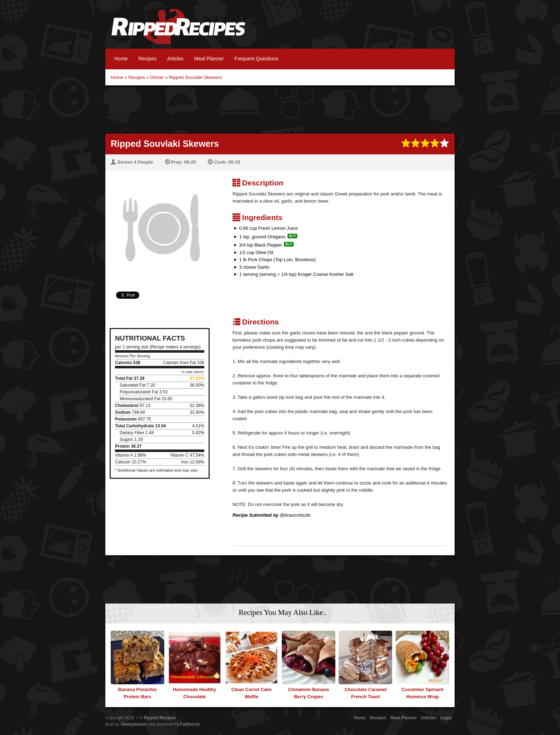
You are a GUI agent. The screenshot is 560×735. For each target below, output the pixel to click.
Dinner (157, 77)
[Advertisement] (280, 109)
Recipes (147, 59)
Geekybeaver (134, 724)
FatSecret (190, 724)
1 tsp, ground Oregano (262, 237)
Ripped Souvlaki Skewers (195, 77)
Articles (175, 59)
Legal (446, 718)
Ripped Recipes (178, 30)
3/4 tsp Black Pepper (261, 245)
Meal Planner (209, 59)
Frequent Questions (256, 59)
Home (121, 59)
